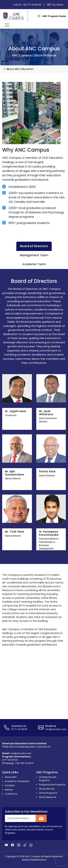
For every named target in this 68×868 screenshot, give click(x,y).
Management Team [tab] (34, 255)
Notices (9, 790)
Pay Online (55, 5)
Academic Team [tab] (34, 264)
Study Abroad (47, 789)
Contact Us (11, 794)
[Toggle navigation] (7, 25)
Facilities (10, 785)
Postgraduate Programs (52, 785)
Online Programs (48, 793)
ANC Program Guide (52, 16)
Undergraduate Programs (48, 779)
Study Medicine (48, 797)
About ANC (11, 777)
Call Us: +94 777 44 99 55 (27, 5)
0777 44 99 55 (10, 760)
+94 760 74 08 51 (24, 763)
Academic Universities (17, 781)
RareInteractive (38, 860)
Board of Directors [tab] (34, 246)
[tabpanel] (34, 416)
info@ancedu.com (21, 753)
